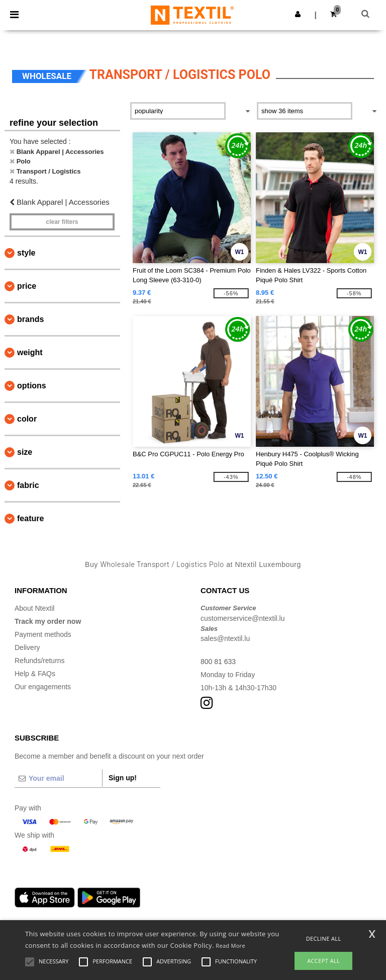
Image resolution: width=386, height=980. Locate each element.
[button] (298, 14)
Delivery (27, 647)
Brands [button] (30, 319)
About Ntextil (34, 608)
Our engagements (43, 687)
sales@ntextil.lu (225, 638)
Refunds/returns (40, 661)
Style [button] (26, 253)
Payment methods (43, 634)
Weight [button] (30, 352)
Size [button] (25, 452)
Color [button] (27, 419)
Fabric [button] (28, 485)
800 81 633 (218, 662)
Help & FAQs (35, 674)
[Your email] (58, 778)
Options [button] (32, 386)
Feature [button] (30, 518)
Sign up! (123, 778)
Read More (230, 946)
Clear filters (62, 222)
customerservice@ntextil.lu (243, 618)
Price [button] (27, 286)
